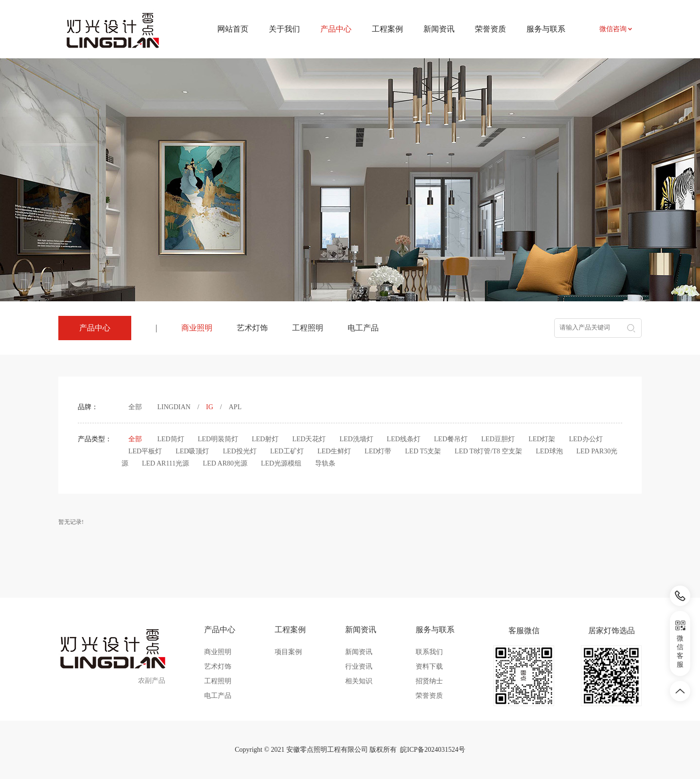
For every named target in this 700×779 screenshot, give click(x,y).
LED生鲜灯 (334, 451)
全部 (135, 407)
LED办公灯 (586, 439)
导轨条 (325, 463)
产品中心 (220, 630)
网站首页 (233, 29)
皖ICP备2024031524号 (433, 750)
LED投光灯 (239, 451)
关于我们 (284, 29)
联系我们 (429, 652)
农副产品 (152, 681)
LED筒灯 (171, 439)
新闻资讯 (439, 29)
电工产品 (363, 328)
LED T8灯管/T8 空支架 (488, 451)
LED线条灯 (404, 439)
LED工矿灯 (287, 451)
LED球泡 (549, 451)
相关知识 (359, 681)
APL (235, 407)
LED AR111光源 (166, 463)
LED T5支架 (423, 451)
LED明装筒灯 (218, 439)
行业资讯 (359, 666)
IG (210, 407)
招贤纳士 (429, 681)
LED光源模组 (281, 463)
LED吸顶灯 (192, 451)
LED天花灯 (309, 439)
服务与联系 (546, 29)
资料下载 (429, 666)
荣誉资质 (490, 29)
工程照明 (308, 328)
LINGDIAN (174, 407)
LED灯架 (542, 439)
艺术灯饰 (252, 328)
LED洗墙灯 (356, 439)
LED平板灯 (145, 451)
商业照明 (197, 328)
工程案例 (387, 29)
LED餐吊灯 (451, 439)
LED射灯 (265, 439)
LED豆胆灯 (498, 439)
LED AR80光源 (225, 463)
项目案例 (288, 652)
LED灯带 (378, 451)
